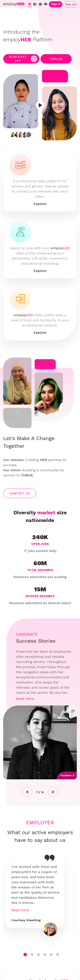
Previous (27, 792)
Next (53, 792)
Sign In (56, 4)
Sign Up (70, 4)
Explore (40, 204)
